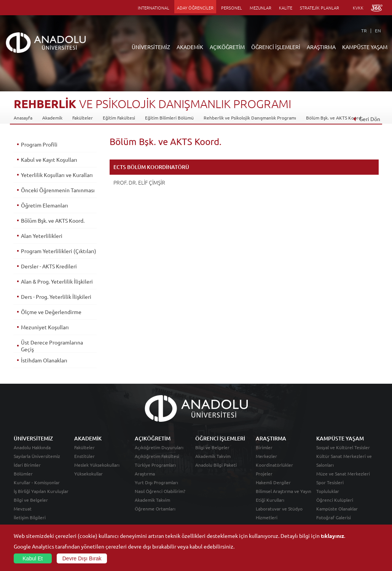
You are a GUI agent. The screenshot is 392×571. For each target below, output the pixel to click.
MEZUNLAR (261, 8)
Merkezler (266, 456)
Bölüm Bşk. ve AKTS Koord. (334, 118)
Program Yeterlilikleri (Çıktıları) (59, 251)
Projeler (264, 474)
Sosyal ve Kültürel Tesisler (343, 447)
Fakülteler (83, 118)
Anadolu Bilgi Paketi (216, 465)
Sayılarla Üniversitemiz (37, 456)
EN (378, 30)
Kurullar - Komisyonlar (37, 482)
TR (364, 30)
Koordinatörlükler (274, 465)
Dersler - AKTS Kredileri (49, 266)
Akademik (52, 118)
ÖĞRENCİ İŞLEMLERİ (276, 47)
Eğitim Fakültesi (119, 118)
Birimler (264, 447)
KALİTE (286, 8)
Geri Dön (367, 119)
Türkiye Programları (155, 465)
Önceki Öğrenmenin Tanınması (58, 190)
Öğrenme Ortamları (155, 509)
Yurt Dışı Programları (156, 482)
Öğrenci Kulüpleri (335, 500)
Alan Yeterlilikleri (42, 236)
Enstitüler (84, 456)
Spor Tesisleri (330, 482)
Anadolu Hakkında (32, 447)
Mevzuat (23, 509)
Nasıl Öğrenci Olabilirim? (160, 491)
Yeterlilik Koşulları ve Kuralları (57, 175)
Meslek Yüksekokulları (97, 465)
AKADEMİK (190, 47)
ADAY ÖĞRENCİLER (195, 8)
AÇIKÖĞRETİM (227, 47)
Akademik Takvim (152, 500)
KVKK (358, 8)
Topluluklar (328, 491)
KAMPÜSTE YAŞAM (365, 47)
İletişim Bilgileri (30, 517)
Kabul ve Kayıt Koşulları (49, 159)
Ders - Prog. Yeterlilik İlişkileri (56, 297)
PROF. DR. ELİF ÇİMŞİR (139, 182)
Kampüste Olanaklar (337, 509)
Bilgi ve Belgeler (31, 500)
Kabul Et (33, 558)
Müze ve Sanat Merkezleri (343, 474)
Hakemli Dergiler (273, 482)
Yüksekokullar (88, 474)
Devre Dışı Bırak (82, 558)
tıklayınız (332, 536)
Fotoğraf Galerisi (334, 517)
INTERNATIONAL (154, 8)
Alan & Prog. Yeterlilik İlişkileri (57, 281)
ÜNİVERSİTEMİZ (151, 47)
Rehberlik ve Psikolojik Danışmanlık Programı (250, 118)
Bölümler (23, 474)
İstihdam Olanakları (44, 360)
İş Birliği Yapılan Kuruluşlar (41, 491)
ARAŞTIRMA (321, 47)
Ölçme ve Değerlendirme (51, 312)
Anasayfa (23, 118)
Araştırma (145, 474)
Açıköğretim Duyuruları (159, 447)
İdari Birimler (27, 465)
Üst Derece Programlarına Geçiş (52, 346)
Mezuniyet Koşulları (45, 327)
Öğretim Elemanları (45, 205)
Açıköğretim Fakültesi (157, 456)
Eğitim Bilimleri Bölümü (169, 118)
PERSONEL (232, 8)
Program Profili (39, 144)
